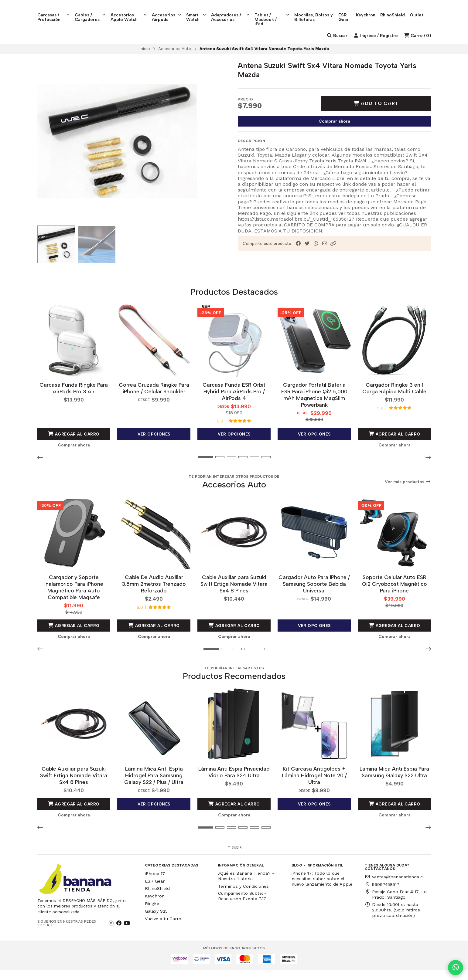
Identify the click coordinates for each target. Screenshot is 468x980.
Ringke (152, 914)
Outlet (424, 9)
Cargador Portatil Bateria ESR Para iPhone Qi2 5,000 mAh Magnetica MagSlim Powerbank (314, 406)
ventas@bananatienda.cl (394, 887)
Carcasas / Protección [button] (54, 12)
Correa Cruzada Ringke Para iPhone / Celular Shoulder (154, 399)
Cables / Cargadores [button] (92, 12)
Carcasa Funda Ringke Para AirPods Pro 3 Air (74, 399)
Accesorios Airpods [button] (170, 12)
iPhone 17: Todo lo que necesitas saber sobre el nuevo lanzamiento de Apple (322, 889)
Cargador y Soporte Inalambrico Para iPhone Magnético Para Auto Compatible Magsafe (74, 598)
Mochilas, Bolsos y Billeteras (320, 12)
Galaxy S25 (156, 921)
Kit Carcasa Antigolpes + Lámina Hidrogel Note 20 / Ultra (314, 785)
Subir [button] (234, 857)
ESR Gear (350, 12)
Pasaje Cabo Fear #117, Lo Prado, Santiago (396, 904)
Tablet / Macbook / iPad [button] (277, 14)
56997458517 (382, 894)
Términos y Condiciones (243, 896)
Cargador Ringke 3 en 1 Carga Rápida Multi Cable (394, 399)
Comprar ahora (334, 133)
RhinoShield (400, 9)
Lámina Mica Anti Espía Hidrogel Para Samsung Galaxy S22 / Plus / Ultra (154, 785)
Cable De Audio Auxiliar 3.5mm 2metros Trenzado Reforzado (154, 594)
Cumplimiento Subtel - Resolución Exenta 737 (242, 906)
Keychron (373, 9)
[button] (333, 255)
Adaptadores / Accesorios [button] (235, 12)
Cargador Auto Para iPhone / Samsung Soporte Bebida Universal (314, 594)
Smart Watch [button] (200, 12)
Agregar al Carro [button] (74, 445)
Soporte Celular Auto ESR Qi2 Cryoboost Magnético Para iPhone (395, 594)
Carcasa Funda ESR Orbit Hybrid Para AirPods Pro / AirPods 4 (234, 402)
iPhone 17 (155, 883)
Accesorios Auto (175, 60)
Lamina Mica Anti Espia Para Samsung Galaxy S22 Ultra (394, 782)
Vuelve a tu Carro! (164, 928)
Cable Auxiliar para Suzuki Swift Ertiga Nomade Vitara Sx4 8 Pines (234, 594)
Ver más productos (408, 493)
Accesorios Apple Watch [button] (131, 12)
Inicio (145, 60)
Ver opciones (154, 445)
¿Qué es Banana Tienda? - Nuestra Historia (246, 886)
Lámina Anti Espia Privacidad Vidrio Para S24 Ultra (234, 782)
